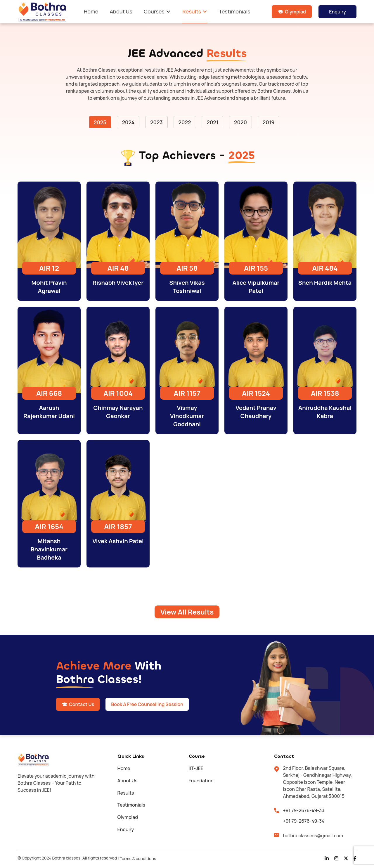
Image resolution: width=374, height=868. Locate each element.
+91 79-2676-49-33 (304, 811)
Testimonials (234, 11)
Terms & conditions (138, 859)
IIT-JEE (196, 769)
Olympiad (295, 12)
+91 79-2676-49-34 (304, 821)
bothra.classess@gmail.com (314, 836)
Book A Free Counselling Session (148, 705)
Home (91, 11)
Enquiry (337, 12)
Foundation (201, 781)
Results (192, 11)
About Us (121, 11)
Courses (154, 11)
